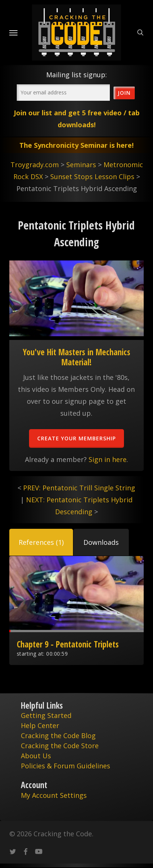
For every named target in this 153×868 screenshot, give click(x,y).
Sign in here (108, 459)
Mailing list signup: (76, 75)
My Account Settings (54, 795)
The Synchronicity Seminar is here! (76, 145)
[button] (41, 542)
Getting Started (46, 715)
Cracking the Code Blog (58, 736)
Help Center (40, 725)
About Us (36, 756)
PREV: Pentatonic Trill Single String (79, 488)
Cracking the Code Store (60, 746)
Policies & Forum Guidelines (66, 766)
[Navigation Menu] (13, 32)
